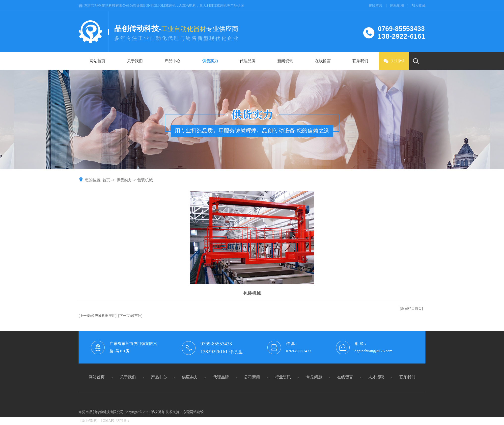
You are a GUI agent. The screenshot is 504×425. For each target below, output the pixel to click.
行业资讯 (283, 377)
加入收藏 (419, 6)
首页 (106, 180)
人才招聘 (376, 377)
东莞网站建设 (193, 412)
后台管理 (89, 421)
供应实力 (190, 377)
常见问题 (314, 377)
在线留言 (323, 61)
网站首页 (97, 61)
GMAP (108, 421)
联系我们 (360, 61)
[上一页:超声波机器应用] (98, 316)
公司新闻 (252, 377)
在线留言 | (379, 6)
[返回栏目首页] (411, 309)
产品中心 (172, 61)
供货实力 (210, 61)
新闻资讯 (285, 61)
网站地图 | (401, 6)
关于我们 (135, 61)
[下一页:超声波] (130, 316)
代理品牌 (248, 61)
